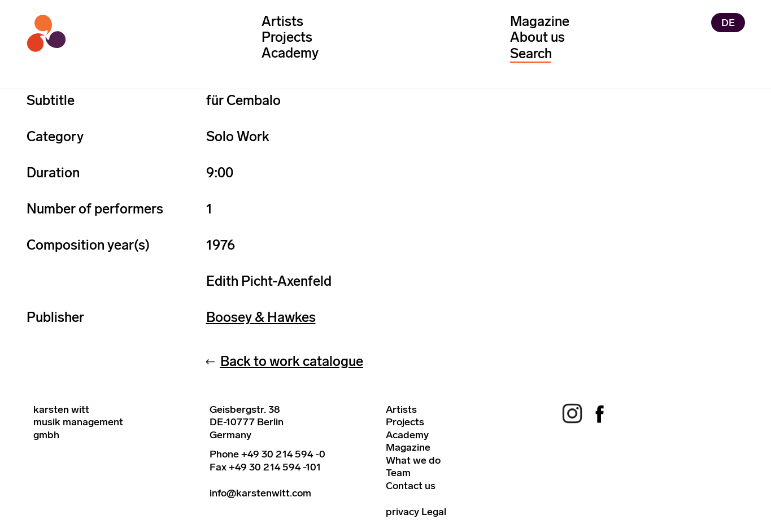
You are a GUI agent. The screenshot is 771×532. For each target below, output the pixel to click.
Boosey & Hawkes (261, 317)
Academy (290, 53)
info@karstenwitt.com (260, 493)
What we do (413, 460)
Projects (287, 37)
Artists (282, 21)
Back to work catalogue (292, 361)
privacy (402, 512)
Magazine (540, 21)
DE (728, 23)
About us (537, 37)
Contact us (411, 486)
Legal (434, 512)
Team (398, 473)
